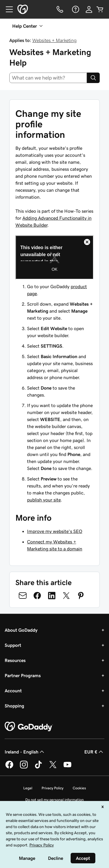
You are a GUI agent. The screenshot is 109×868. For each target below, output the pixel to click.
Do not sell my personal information (54, 800)
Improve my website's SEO (55, 531)
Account (13, 691)
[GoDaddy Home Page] (29, 727)
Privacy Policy (52, 788)
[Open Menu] (7, 9)
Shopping (14, 706)
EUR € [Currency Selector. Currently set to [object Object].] (94, 752)
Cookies (79, 788)
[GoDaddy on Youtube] (67, 767)
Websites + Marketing (54, 40)
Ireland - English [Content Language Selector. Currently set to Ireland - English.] (25, 752)
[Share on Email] (23, 596)
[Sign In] (89, 9)
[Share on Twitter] (66, 596)
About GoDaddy (21, 630)
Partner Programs (23, 675)
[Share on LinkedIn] (52, 596)
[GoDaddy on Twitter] (53, 767)
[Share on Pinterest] (81, 596)
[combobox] (48, 78)
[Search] (93, 78)
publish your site (44, 500)
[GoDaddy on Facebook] (9, 767)
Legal (28, 788)
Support (13, 645)
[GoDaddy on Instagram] (24, 767)
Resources (15, 660)
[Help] (75, 9)
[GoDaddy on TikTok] (38, 767)
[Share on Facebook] (37, 596)
